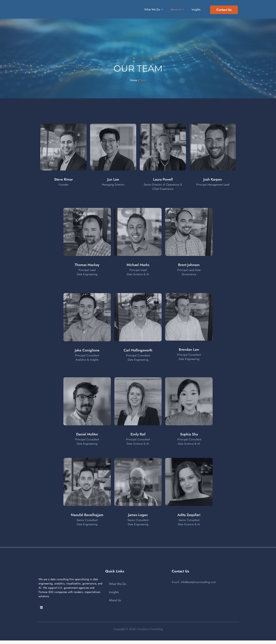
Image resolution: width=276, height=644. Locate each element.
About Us (176, 10)
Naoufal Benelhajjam (87, 515)
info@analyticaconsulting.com (198, 582)
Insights (197, 10)
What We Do (150, 10)
